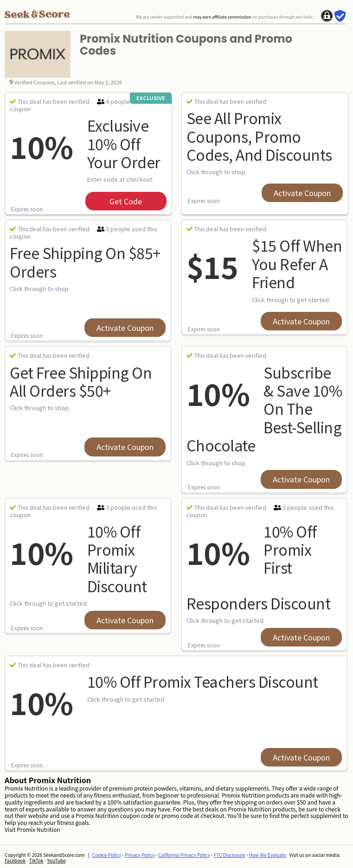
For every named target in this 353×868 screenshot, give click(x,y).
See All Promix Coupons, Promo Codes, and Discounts (259, 136)
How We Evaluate (268, 855)
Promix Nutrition (38, 829)
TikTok (36, 860)
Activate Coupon (302, 193)
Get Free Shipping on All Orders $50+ (81, 381)
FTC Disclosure (230, 855)
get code (126, 201)
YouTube (57, 860)
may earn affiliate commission (222, 17)
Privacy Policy (140, 855)
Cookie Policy (107, 855)
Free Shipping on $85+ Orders (85, 262)
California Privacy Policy (184, 855)
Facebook (15, 860)
